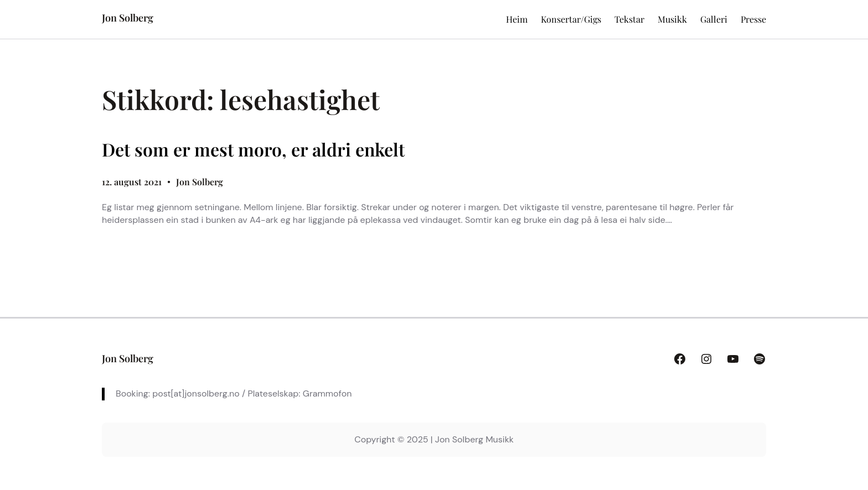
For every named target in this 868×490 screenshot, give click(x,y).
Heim (517, 19)
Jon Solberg (128, 18)
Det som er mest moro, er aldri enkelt (253, 149)
